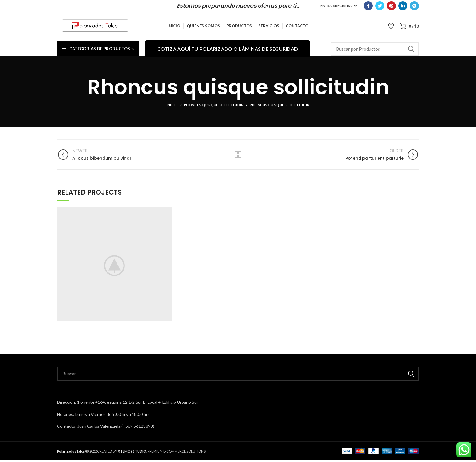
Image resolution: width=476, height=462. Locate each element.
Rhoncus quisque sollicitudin (214, 107)
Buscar (411, 51)
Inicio (172, 107)
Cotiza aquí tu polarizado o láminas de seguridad (228, 51)
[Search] (375, 51)
